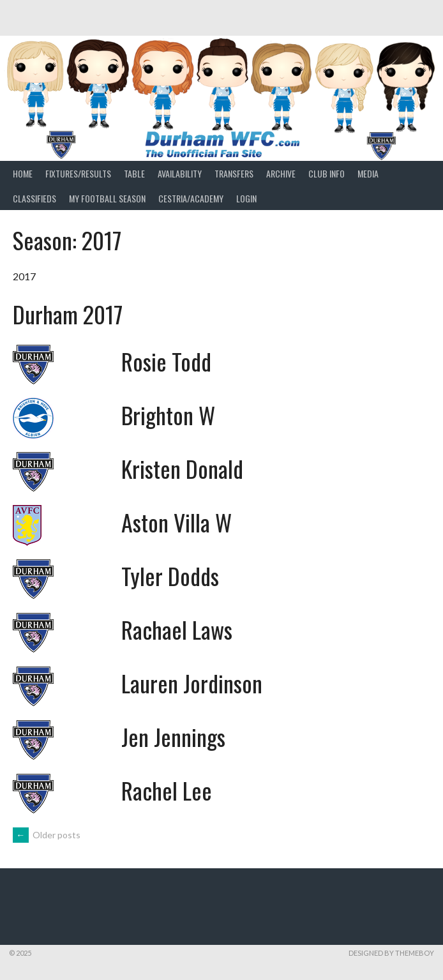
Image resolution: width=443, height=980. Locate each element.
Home (23, 173)
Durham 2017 (68, 314)
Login (246, 198)
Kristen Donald (182, 468)
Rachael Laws (177, 629)
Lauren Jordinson (192, 683)
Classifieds (34, 198)
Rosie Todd (166, 361)
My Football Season (107, 198)
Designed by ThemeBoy (391, 953)
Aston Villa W (176, 522)
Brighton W (168, 415)
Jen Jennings (173, 736)
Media (368, 173)
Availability (180, 173)
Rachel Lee (167, 790)
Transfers (234, 173)
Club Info (327, 173)
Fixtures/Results (78, 173)
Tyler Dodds (170, 576)
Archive (281, 173)
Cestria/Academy (191, 198)
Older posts (47, 835)
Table (134, 173)
